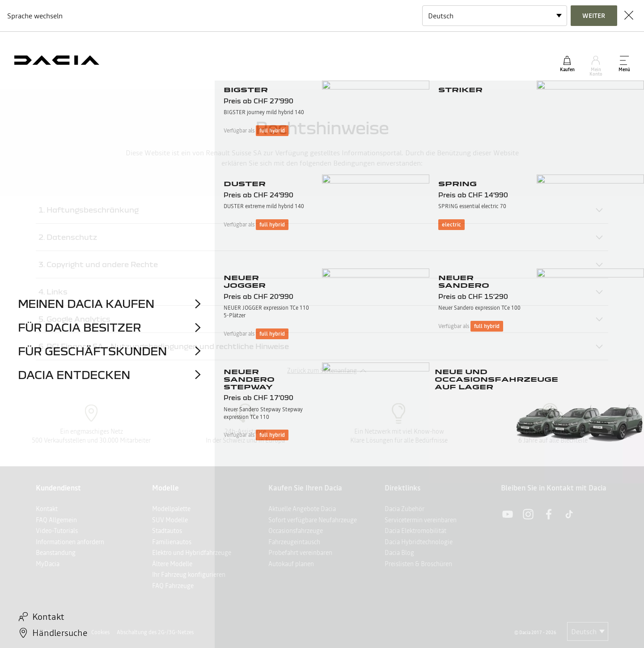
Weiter (594, 16)
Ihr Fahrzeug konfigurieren (189, 575)
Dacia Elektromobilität (415, 531)
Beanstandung (56, 553)
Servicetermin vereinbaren (421, 520)
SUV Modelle (170, 520)
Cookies (100, 632)
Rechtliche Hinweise (60, 632)
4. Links (53, 292)
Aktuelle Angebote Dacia (302, 509)
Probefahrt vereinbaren (300, 553)
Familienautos (172, 542)
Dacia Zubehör (405, 509)
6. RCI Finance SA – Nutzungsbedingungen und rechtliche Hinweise (164, 346)
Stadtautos (167, 531)
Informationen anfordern (70, 542)
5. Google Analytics (74, 319)
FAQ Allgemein (56, 520)
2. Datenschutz (68, 237)
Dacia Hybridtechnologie (419, 542)
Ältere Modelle (172, 564)
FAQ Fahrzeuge (173, 586)
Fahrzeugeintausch (294, 542)
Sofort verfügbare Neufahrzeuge (313, 520)
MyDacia (48, 564)
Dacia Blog (399, 553)
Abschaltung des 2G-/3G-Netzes (155, 632)
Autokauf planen (291, 564)
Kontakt (47, 509)
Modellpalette (171, 509)
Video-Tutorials (57, 531)
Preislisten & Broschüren (418, 564)
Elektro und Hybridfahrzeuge (192, 553)
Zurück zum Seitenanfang (322, 371)
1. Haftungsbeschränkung (89, 210)
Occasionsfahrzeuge (296, 531)
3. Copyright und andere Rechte (98, 264)
